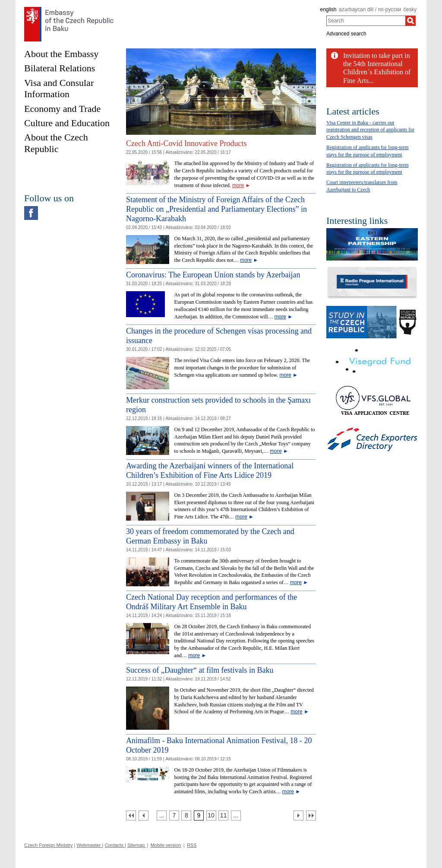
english (328, 10)
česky (410, 10)
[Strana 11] (223, 816)
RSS (192, 845)
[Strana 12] (236, 816)
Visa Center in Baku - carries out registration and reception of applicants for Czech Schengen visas (370, 130)
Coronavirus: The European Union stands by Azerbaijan (213, 275)
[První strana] (131, 816)
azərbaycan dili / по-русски (370, 10)
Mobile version (166, 845)
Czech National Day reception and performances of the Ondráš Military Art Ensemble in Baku (212, 602)
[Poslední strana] (311, 816)
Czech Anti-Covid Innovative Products (186, 143)
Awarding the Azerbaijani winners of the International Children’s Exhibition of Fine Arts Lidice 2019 (210, 471)
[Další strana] (298, 816)
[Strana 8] (186, 816)
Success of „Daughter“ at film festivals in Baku (200, 670)
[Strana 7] (174, 816)
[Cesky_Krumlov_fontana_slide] (221, 52)
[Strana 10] (211, 816)
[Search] (410, 21)
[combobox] (366, 21)
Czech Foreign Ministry (48, 845)
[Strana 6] (162, 816)
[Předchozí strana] (144, 816)
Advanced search (346, 34)
